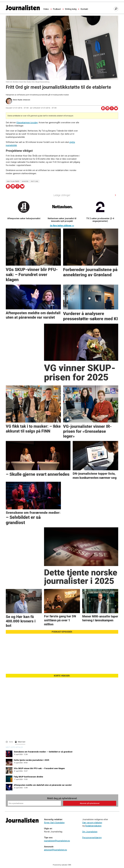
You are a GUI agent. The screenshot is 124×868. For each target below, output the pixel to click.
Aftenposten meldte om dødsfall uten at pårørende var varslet (43, 785)
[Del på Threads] (112, 108)
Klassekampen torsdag (27, 123)
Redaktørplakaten (93, 826)
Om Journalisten (90, 832)
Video (46, 9)
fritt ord (35, 181)
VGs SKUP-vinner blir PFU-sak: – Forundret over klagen (39, 768)
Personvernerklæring (92, 838)
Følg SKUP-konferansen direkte (28, 777)
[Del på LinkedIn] (107, 108)
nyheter (25, 181)
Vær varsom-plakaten (92, 823)
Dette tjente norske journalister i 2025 (32, 760)
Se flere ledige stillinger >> (62, 226)
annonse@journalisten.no (56, 850)
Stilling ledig (71, 9)
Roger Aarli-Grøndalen (54, 823)
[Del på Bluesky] (116, 108)
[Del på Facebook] (103, 108)
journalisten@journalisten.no (57, 841)
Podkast (57, 9)
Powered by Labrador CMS (62, 865)
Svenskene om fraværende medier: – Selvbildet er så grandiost (43, 752)
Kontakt (84, 9)
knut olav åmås (13, 181)
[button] (116, 195)
